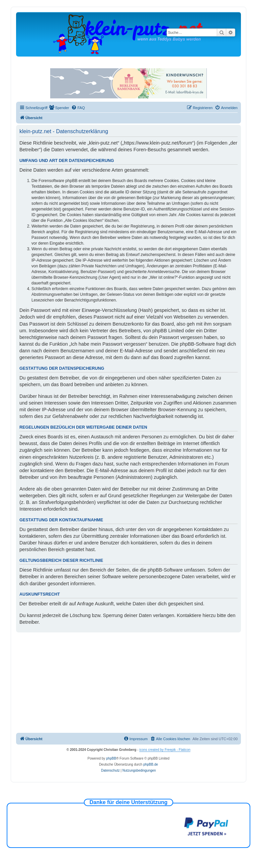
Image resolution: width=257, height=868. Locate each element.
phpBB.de (151, 764)
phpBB (111, 758)
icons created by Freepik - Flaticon (165, 750)
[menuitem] (59, 108)
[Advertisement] (128, 683)
